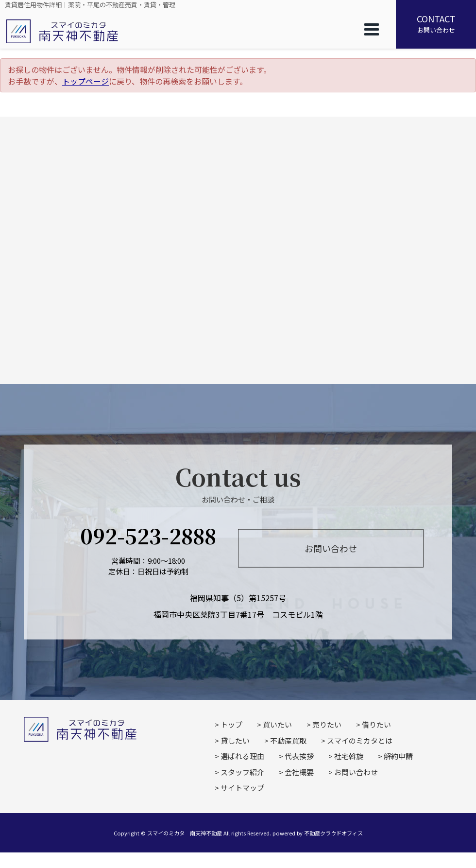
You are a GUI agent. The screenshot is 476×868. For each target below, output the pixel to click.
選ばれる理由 (242, 756)
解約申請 (398, 756)
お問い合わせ (436, 23)
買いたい (277, 724)
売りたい (327, 724)
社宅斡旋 (349, 756)
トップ (231, 724)
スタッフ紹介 (242, 772)
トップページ (85, 81)
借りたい (376, 724)
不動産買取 (288, 740)
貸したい (235, 740)
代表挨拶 (299, 756)
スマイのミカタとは (360, 740)
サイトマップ (242, 788)
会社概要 (299, 772)
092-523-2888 (148, 535)
